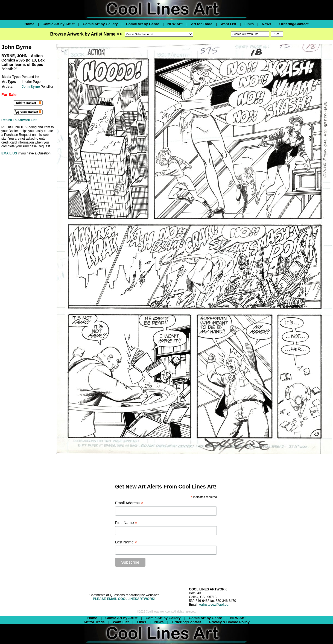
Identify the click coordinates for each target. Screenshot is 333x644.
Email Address (129, 503)
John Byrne (31, 87)
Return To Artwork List (19, 120)
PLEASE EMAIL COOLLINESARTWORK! (124, 599)
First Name (126, 523)
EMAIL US (9, 153)
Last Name (126, 542)
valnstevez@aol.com (215, 605)
